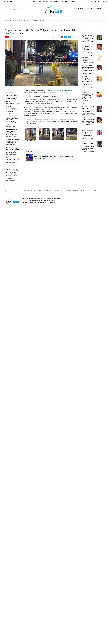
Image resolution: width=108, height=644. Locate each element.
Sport (44, 17)
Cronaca (38, 17)
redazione (14, 37)
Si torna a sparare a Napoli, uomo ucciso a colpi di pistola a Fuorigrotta (54, 157)
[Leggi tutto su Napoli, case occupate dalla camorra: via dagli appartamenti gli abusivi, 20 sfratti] (13, 150)
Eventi (50, 17)
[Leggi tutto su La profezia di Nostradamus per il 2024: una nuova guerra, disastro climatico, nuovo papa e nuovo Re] (88, 97)
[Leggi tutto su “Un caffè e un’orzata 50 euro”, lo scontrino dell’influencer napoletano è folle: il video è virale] (88, 134)
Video (77, 17)
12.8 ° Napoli (6, 1)
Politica (31, 17)
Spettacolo (57, 17)
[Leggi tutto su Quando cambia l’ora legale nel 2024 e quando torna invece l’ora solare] (88, 58)
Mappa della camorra (79, 8)
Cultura (71, 17)
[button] (101, 1)
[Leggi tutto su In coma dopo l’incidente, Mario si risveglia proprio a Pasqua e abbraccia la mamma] (88, 48)
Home (6, 21)
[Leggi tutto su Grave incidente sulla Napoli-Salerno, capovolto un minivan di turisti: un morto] (13, 132)
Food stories (99, 8)
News (25, 17)
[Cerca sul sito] (91, 1)
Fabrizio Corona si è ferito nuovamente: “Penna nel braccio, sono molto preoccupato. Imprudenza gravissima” (75, 191)
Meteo (83, 17)
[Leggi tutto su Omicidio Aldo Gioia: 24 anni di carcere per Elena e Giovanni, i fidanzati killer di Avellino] (13, 121)
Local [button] (105, 1)
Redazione (33, 203)
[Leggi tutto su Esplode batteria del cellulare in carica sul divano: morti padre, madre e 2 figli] (88, 38)
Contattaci (25, 203)
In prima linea (89, 8)
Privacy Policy (42, 203)
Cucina (65, 17)
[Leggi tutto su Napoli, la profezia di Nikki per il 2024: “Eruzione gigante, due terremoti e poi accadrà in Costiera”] (88, 110)
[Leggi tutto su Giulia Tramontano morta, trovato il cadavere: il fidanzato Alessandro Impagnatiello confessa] (13, 110)
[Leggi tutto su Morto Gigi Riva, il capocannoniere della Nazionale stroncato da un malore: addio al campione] (88, 69)
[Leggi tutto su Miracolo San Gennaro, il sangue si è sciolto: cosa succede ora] (13, 141)
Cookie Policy (52, 203)
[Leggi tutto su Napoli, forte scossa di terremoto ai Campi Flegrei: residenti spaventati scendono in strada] (13, 98)
